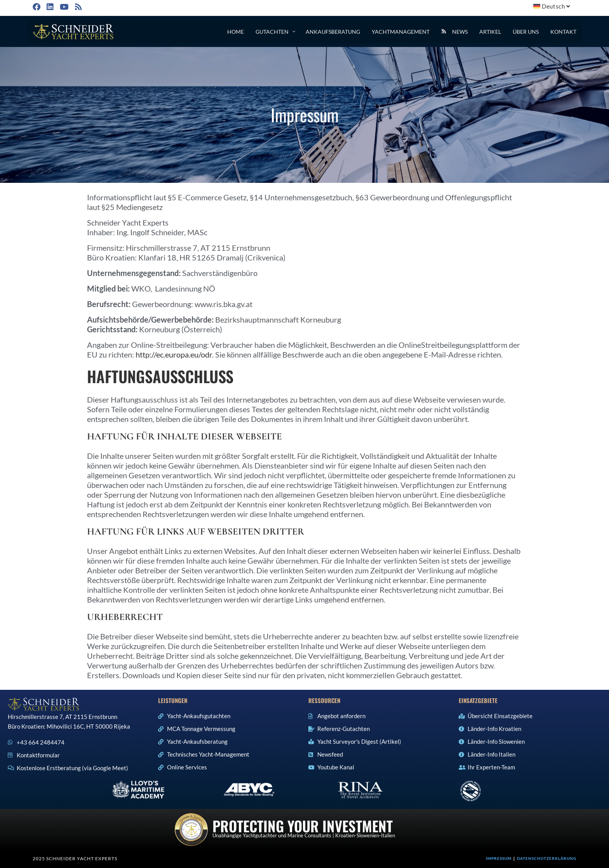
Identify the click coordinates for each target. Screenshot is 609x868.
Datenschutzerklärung (547, 858)
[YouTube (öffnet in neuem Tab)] (64, 7)
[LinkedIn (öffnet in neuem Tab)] (49, 7)
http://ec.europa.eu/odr (174, 354)
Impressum (499, 858)
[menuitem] (553, 6)
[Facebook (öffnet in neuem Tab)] (38, 7)
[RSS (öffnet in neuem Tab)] (78, 7)
